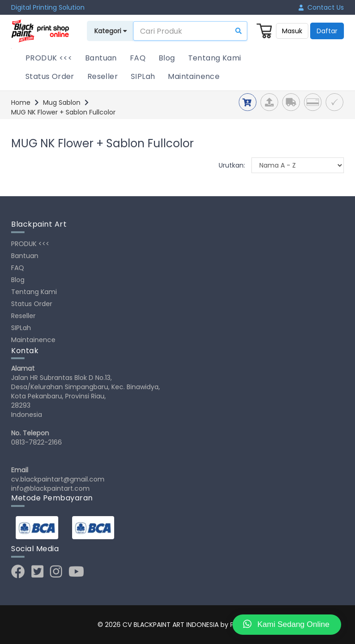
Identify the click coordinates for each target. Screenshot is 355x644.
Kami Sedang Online (286, 624)
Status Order (50, 76)
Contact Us (321, 7)
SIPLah (143, 76)
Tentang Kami (215, 58)
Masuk (292, 31)
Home (21, 102)
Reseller (103, 76)
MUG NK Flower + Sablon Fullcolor (63, 112)
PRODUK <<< (49, 58)
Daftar (327, 31)
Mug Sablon (62, 102)
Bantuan (101, 58)
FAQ (138, 58)
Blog (167, 58)
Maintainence (194, 76)
